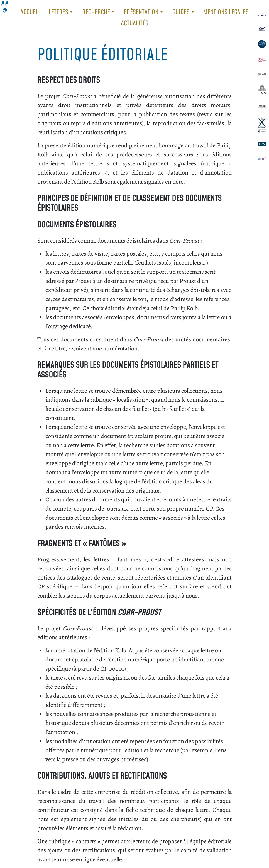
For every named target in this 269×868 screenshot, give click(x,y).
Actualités (135, 23)
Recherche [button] (97, 12)
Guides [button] (182, 12)
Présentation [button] (142, 12)
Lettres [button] (59, 12)
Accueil (30, 12)
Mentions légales (226, 12)
